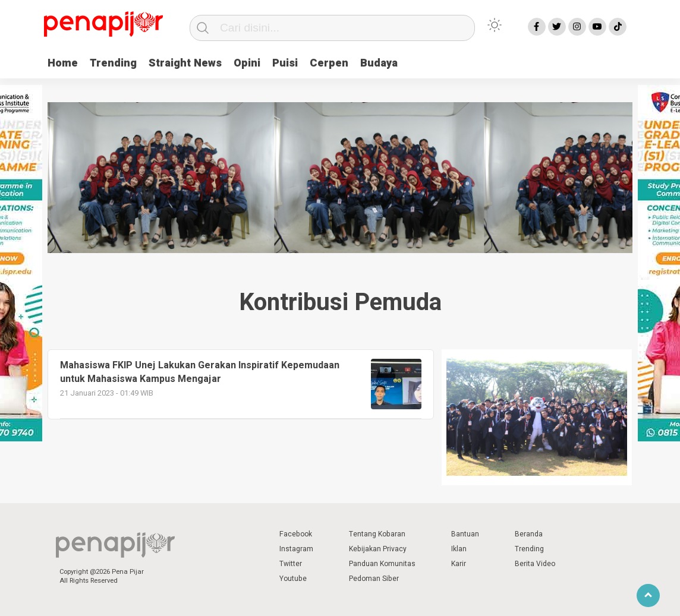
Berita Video (535, 564)
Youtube (293, 579)
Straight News (185, 63)
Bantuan (465, 534)
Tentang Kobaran (377, 534)
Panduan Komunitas (382, 564)
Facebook (296, 534)
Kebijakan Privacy (378, 549)
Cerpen (329, 63)
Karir (459, 564)
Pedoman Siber (374, 579)
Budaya (379, 63)
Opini (247, 63)
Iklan (459, 549)
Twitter (291, 564)
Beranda (529, 534)
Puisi (285, 63)
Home (63, 63)
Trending (113, 63)
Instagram (296, 549)
